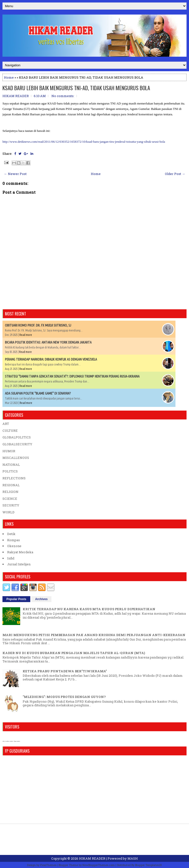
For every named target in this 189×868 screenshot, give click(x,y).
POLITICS (10, 471)
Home (9, 77)
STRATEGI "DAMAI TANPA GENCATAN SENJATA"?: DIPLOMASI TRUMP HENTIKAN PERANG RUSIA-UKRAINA (72, 376)
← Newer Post (15, 174)
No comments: (63, 96)
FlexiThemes (48, 865)
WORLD (8, 512)
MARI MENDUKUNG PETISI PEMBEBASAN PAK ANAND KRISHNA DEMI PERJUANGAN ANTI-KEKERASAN (94, 635)
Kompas (14, 540)
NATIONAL (11, 465)
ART (6, 424)
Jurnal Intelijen (19, 564)
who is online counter (8, 741)
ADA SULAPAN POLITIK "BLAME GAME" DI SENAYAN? (38, 393)
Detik (11, 534)
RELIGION (10, 492)
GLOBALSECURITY (17, 444)
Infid (11, 558)
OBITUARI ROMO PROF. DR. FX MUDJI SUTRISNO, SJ (38, 325)
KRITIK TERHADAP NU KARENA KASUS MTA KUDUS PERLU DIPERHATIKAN (89, 609)
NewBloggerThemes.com (99, 865)
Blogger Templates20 (149, 865)
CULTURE (10, 431)
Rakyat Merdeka (20, 552)
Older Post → (175, 174)
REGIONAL (11, 485)
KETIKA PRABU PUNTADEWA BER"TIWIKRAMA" (65, 671)
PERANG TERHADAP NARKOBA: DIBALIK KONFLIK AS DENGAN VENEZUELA (51, 359)
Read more (26, 335)
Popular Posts (16, 599)
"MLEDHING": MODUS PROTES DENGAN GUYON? (64, 697)
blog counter (17, 741)
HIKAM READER (92, 858)
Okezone (14, 546)
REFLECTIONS (14, 478)
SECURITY (11, 505)
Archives (41, 599)
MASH (133, 858)
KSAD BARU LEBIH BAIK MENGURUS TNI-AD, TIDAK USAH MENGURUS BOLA (76, 88)
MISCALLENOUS (16, 458)
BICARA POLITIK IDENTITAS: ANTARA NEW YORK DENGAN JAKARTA (48, 342)
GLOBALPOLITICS (17, 437)
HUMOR (9, 451)
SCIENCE (10, 499)
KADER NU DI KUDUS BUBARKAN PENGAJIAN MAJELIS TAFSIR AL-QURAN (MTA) (74, 653)
